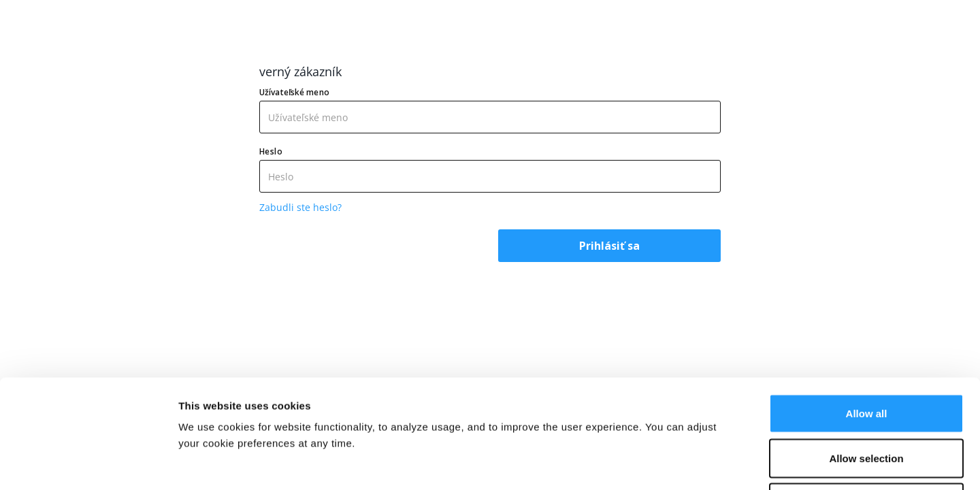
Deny (867, 401)
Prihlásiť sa (609, 246)
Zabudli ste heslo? (300, 207)
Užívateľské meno (294, 92)
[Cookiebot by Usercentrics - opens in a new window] (88, 463)
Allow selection (866, 356)
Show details (714, 463)
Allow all (867, 311)
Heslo (271, 151)
